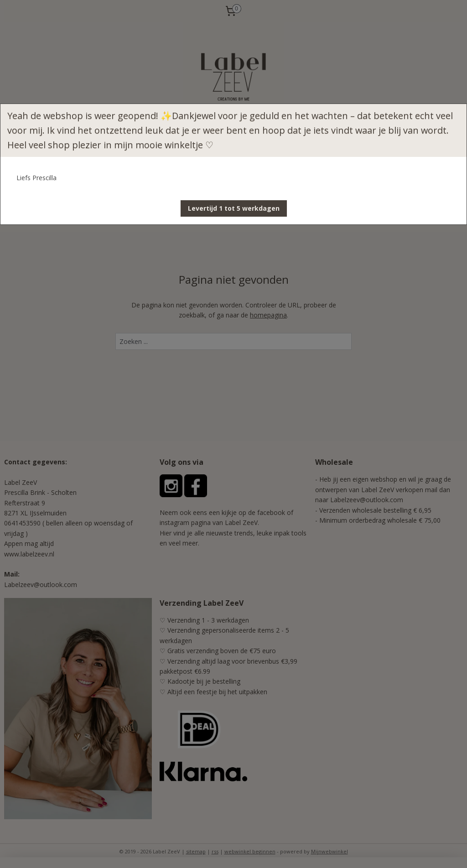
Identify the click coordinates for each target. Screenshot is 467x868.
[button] (234, 208)
